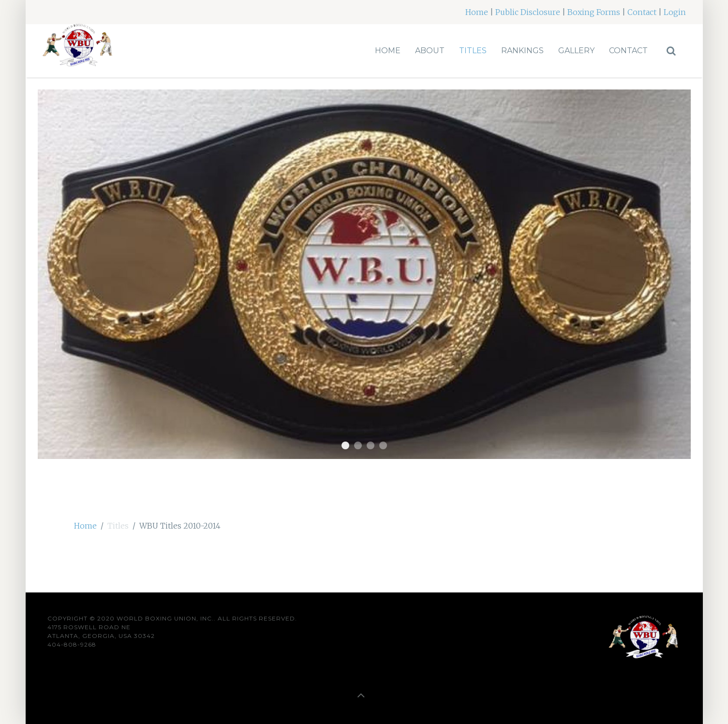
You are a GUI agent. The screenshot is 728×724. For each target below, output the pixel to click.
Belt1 (345, 445)
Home (477, 12)
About (430, 51)
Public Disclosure (528, 12)
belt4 (383, 445)
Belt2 (358, 445)
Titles (473, 51)
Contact (642, 12)
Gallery (576, 51)
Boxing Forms (594, 12)
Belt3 (371, 445)
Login (675, 12)
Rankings (522, 51)
